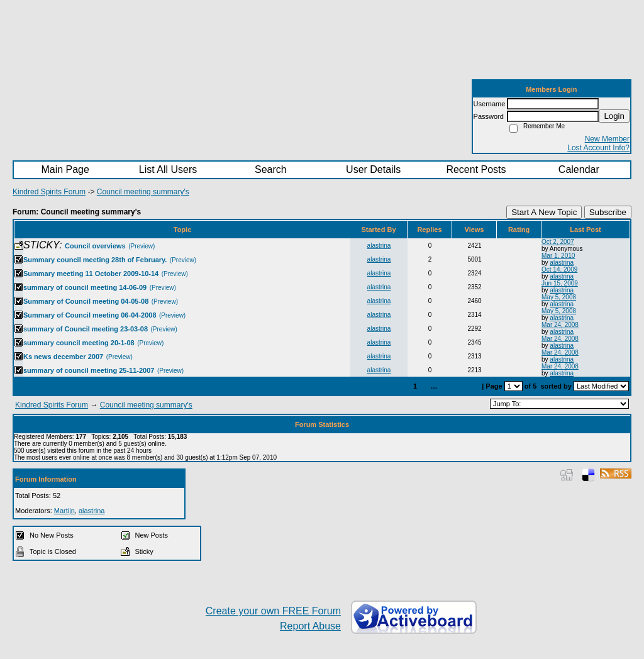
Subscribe (608, 212)
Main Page (65, 169)
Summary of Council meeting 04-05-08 (86, 301)
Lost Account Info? (598, 148)
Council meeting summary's (143, 192)
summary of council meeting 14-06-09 (85, 287)
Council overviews (95, 246)
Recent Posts (476, 169)
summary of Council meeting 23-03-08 (86, 329)
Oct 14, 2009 (559, 269)
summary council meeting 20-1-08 (79, 343)
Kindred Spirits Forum (49, 192)
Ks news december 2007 (63, 357)
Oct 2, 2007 (558, 242)
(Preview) (142, 246)
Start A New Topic (544, 212)
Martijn (64, 511)
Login (614, 116)
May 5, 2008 (559, 297)
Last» (469, 386)
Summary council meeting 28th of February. (95, 260)
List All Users (168, 169)
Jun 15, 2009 (560, 283)
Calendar (579, 169)
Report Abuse (310, 626)
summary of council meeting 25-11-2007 (89, 370)
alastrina (379, 246)
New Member (607, 139)
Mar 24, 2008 (560, 325)
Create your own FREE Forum (273, 611)
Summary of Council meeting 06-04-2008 (90, 315)
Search (271, 169)
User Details (373, 169)
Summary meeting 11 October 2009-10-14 (91, 274)
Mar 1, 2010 (558, 256)
